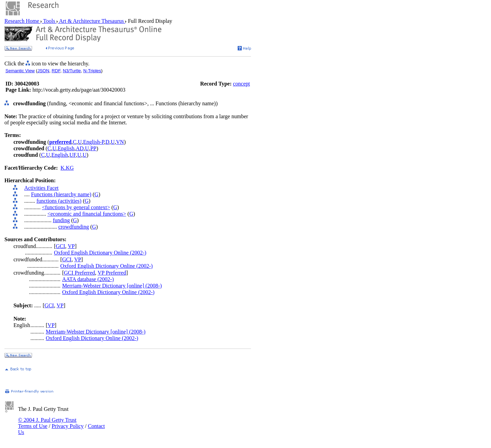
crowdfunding (74, 227)
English (66, 148)
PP (93, 148)
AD (80, 148)
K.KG (67, 168)
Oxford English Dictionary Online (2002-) (100, 253)
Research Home (23, 21)
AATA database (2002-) (88, 279)
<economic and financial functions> (87, 214)
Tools (49, 21)
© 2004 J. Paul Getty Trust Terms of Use (47, 423)
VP (71, 246)
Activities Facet (41, 188)
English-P (94, 142)
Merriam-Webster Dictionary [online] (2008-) (112, 286)
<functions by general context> (76, 207)
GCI (60, 246)
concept (241, 84)
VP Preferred (112, 273)
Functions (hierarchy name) (61, 194)
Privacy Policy (68, 426)
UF (73, 155)
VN (120, 142)
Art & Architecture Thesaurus (92, 21)
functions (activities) (59, 201)
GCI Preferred (79, 273)
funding (61, 220)
